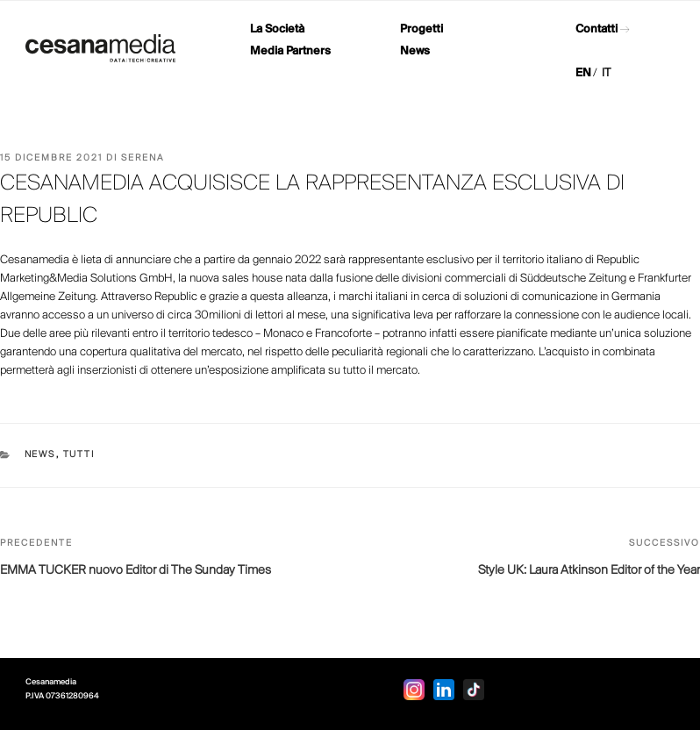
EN (583, 73)
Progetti (421, 29)
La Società (277, 29)
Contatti (596, 29)
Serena (143, 158)
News (415, 51)
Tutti (79, 455)
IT (606, 73)
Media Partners (290, 51)
